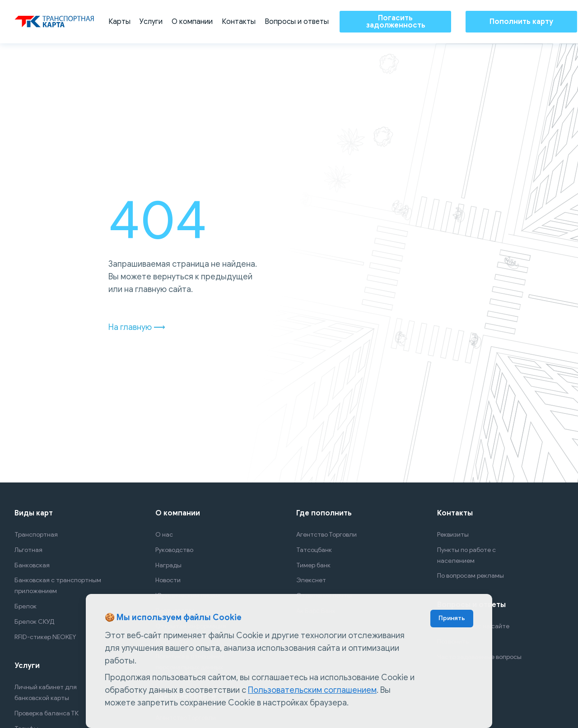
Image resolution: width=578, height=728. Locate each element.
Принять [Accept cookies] (452, 618)
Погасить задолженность (396, 22)
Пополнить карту (521, 22)
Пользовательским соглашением (312, 690)
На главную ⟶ (137, 327)
